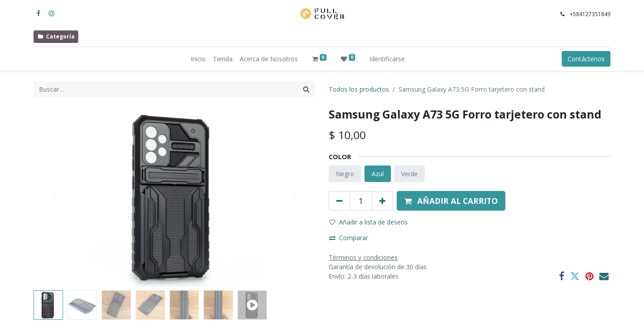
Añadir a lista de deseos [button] (369, 222)
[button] (451, 201)
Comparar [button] (349, 238)
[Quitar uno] (339, 201)
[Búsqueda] (306, 89)
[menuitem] (198, 59)
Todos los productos (359, 89)
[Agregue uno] (382, 201)
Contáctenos (586, 59)
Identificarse (387, 59)
